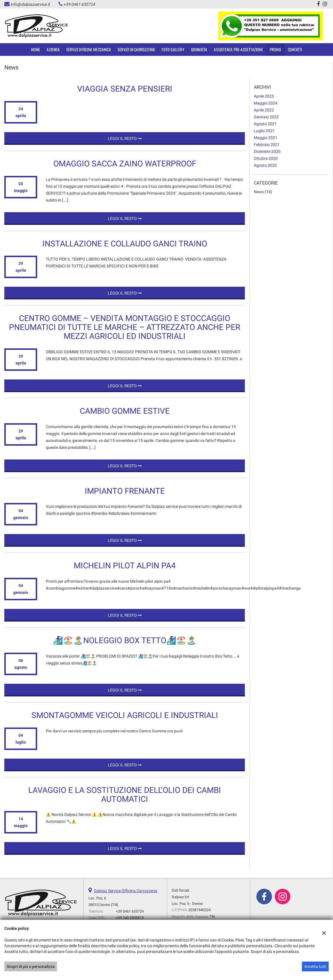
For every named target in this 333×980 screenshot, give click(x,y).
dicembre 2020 (267, 151)
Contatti (295, 49)
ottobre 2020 (266, 158)
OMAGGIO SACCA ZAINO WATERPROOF (125, 164)
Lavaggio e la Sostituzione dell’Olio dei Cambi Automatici (125, 795)
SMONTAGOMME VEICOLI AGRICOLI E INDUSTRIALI (125, 715)
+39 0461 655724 (79, 4)
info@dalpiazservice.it (30, 4)
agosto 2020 (265, 165)
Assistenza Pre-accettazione (238, 49)
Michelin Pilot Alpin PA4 (125, 566)
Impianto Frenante (125, 491)
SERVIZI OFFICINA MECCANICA (89, 49)
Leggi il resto (125, 138)
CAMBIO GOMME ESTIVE (125, 411)
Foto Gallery (173, 49)
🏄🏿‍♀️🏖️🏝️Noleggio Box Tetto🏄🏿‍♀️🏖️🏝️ (125, 640)
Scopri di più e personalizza (31, 966)
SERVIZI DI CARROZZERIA (136, 49)
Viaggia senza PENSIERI (125, 89)
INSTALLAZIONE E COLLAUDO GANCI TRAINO (125, 244)
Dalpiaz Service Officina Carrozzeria (126, 891)
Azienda (53, 49)
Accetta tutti (315, 966)
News (259, 192)
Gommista (199, 49)
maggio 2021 (266, 138)
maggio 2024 (266, 103)
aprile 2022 (264, 110)
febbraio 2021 (267, 145)
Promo (275, 49)
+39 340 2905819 (130, 918)
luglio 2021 (264, 131)
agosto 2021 (265, 124)
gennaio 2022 (266, 117)
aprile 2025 (264, 96)
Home (36, 49)
